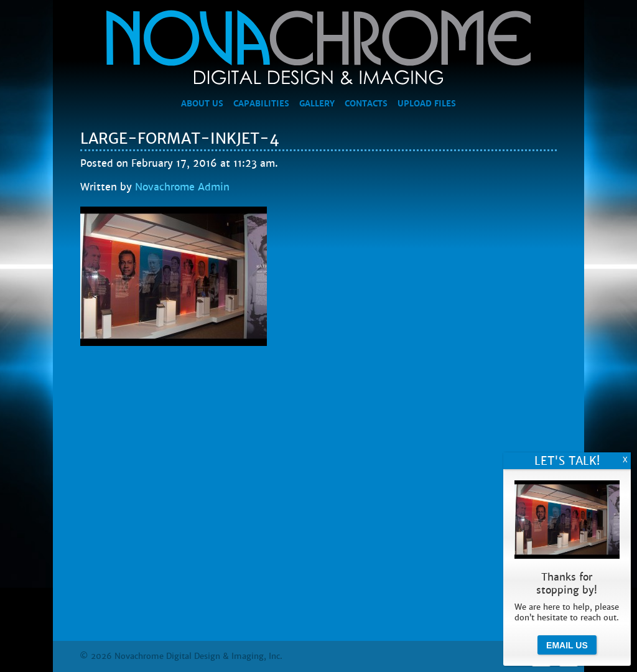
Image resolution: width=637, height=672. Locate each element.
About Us (202, 104)
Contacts (366, 104)
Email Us (567, 645)
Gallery (317, 104)
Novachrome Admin (182, 187)
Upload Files (427, 104)
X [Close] (625, 460)
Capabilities (261, 104)
